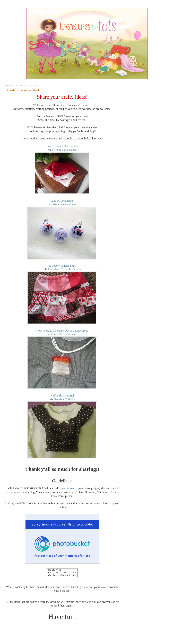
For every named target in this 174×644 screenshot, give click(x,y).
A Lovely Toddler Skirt (62, 266)
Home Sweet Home (64, 204)
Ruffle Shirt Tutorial (62, 396)
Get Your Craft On (64, 399)
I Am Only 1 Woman (64, 334)
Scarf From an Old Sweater (62, 146)
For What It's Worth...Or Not (64, 269)
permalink (68, 488)
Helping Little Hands (64, 150)
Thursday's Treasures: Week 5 (24, 90)
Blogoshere (82, 589)
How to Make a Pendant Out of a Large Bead (62, 331)
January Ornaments (62, 201)
